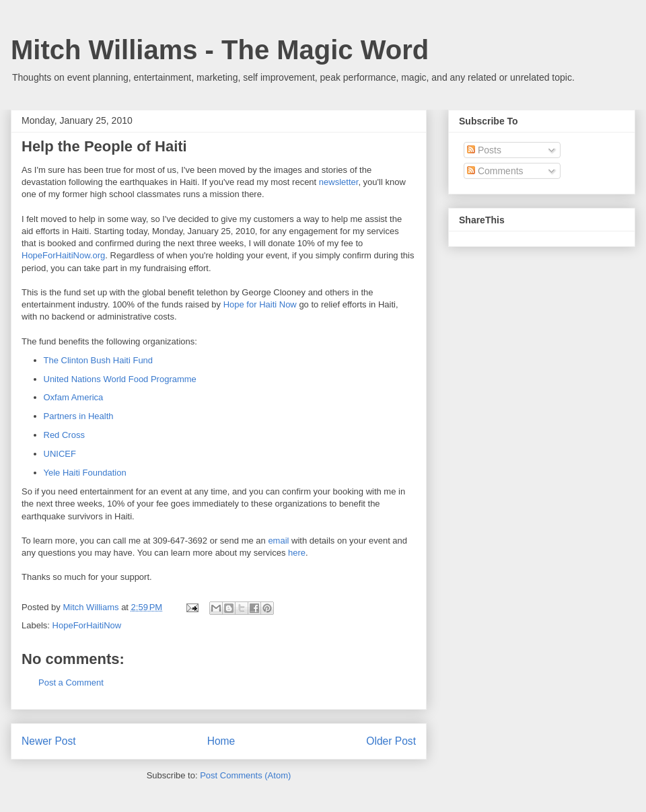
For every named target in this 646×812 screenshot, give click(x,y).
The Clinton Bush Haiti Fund (99, 360)
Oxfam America (74, 397)
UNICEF (60, 454)
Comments (495, 171)
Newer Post (49, 741)
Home (221, 741)
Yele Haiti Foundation (85, 473)
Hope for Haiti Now (260, 304)
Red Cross (64, 435)
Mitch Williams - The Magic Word (220, 50)
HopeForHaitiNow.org (63, 255)
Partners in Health (79, 416)
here (297, 553)
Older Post (391, 741)
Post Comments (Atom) (245, 775)
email (280, 541)
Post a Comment (71, 682)
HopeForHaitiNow (87, 625)
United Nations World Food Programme (120, 379)
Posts (484, 150)
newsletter (339, 182)
